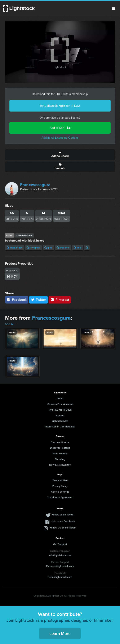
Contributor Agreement (60, 497)
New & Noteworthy (60, 465)
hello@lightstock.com (60, 577)
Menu (113, 8)
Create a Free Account (60, 404)
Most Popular (60, 453)
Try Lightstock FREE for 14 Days (60, 106)
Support (60, 415)
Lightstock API (60, 421)
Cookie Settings (60, 492)
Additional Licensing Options (60, 138)
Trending (60, 459)
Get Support (60, 544)
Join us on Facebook (63, 521)
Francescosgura (35, 185)
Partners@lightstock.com (60, 566)
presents (63, 248)
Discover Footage (60, 448)
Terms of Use (60, 480)
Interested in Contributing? (60, 427)
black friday (15, 248)
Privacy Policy (60, 486)
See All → (11, 324)
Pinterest (60, 300)
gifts (48, 248)
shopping (33, 248)
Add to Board (60, 155)
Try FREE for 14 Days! (60, 410)
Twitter (39, 300)
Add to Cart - (60, 128)
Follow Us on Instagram (63, 528)
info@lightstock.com (60, 555)
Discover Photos (60, 442)
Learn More (60, 633)
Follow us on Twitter (63, 515)
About (60, 398)
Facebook (17, 300)
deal (78, 248)
